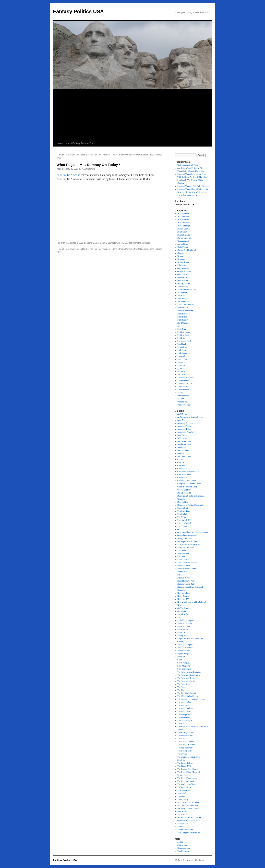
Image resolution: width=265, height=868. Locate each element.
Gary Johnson (183, 268)
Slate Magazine (184, 666)
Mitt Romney (183, 320)
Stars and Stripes (184, 669)
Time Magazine (184, 790)
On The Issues (183, 608)
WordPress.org (183, 851)
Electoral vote (183, 508)
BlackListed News (185, 444)
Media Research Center (187, 569)
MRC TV (181, 575)
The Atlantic (183, 687)
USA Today (182, 812)
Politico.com (183, 629)
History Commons (185, 538)
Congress (181, 253)
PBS (179, 617)
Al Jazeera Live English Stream (190, 417)
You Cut (181, 827)
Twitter (180, 393)
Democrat (181, 259)
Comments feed (184, 848)
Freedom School (184, 523)
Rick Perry (182, 350)
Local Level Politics (186, 305)
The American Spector (187, 681)
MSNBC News (184, 578)
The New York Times (186, 745)
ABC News (182, 414)
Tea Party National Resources (189, 672)
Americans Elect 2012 (186, 432)
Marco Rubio (183, 308)
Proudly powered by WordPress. (191, 860)
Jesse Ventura (183, 293)
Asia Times (182, 435)
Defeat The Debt (184, 493)
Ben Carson (182, 232)
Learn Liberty (183, 560)
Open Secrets (183, 611)
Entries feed (182, 845)
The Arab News (184, 684)
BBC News (182, 438)
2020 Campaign (184, 226)
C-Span (180, 459)
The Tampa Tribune (185, 763)
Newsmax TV (183, 599)
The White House (185, 384)
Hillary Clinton (184, 283)
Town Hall (182, 793)
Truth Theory (183, 799)
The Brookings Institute (187, 693)
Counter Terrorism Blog (187, 487)
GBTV (180, 529)
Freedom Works (184, 526)
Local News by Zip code (187, 563)
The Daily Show (184, 711)
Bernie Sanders (184, 235)
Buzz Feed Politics (185, 456)
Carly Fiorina (183, 247)
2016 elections (183, 220)
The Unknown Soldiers (187, 781)
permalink (146, 243)
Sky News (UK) (184, 663)
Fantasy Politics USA (78, 11)
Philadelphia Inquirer (186, 620)
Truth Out (181, 796)
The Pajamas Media (185, 748)
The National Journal (186, 742)
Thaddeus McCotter (186, 378)
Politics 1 (181, 632)
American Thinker (185, 429)
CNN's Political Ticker (187, 481)
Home (60, 143)
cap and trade (183, 244)
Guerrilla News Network (188, 535)
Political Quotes (184, 335)
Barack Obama (100, 243)
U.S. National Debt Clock (188, 805)
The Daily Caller (184, 702)
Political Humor (184, 332)
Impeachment (183, 286)
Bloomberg (182, 447)
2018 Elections (184, 223)
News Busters (183, 596)
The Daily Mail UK (185, 708)
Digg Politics (183, 502)
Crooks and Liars (184, 490)
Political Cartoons (185, 623)
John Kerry (182, 299)
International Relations (187, 290)
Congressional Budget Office (189, 484)
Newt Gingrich (184, 323)
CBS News (182, 466)
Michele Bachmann (185, 311)
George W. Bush (184, 271)
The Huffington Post (186, 733)
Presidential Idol (184, 341)
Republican (182, 347)
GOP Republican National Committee (193, 532)
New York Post (184, 593)
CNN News (182, 478)
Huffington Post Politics (187, 541)
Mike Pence (182, 317)
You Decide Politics (185, 830)
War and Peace (183, 402)
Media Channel (184, 566)
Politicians (182, 338)
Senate (180, 362)
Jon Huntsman (183, 302)
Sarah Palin (182, 359)
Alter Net (181, 420)
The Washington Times (187, 784)
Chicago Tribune (184, 469)
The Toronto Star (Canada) (188, 769)
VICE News (182, 815)
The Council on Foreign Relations (191, 699)
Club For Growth (184, 475)
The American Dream (186, 678)
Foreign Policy (183, 514)
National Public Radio (186, 584)
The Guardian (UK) (185, 720)
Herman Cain (183, 280)
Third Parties (183, 387)
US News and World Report (189, 808)
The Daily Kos (183, 705)
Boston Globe (183, 450)
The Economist (184, 717)
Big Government (184, 238)
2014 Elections (184, 217)
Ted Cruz (181, 374)
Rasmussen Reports (185, 645)
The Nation (182, 739)
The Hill (181, 724)
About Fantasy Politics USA (80, 143)
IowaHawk (182, 551)
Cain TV (181, 462)
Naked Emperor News (186, 581)
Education (182, 265)
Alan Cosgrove (88, 169)
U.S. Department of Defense (189, 802)
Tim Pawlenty (183, 390)
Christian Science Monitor (188, 472)
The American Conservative (189, 675)
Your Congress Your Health (189, 833)
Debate (180, 256)
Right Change (183, 654)
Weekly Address (184, 405)
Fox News (182, 517)
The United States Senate (188, 778)
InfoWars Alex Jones (186, 547)
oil (179, 326)
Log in (180, 842)
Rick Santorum (184, 353)
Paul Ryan (182, 329)
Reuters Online (184, 651)
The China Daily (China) (188, 696)
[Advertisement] (132, 115)
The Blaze (182, 690)
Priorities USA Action (69, 175)
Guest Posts (182, 274)
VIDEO (124, 243)
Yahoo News (183, 824)
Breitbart (181, 453)
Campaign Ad (114, 243)
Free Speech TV (184, 520)
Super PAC (182, 365)
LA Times (182, 557)
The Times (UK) (184, 766)
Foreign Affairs (184, 511)
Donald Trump (183, 262)
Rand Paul (182, 344)
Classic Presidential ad (187, 250)
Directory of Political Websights (190, 505)
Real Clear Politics (185, 648)
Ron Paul (181, 356)
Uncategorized (183, 396)
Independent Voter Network (189, 544)
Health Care (182, 277)
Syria (180, 368)
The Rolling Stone (185, 751)
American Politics (185, 426)
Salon (180, 660)
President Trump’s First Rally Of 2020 (193, 186)
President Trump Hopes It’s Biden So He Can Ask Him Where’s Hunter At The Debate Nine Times (193, 192)
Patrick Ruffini (183, 614)
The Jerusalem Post (185, 736)
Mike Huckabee (184, 314)
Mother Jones (183, 572)
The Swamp (182, 754)
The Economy (183, 381)
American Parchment (186, 423)
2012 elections (85, 243)
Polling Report (183, 635)
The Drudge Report (185, 714)
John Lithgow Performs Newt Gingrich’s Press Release (139, 155)
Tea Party (181, 371)
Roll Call (181, 657)
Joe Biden (182, 296)
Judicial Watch (183, 554)
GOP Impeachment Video (188, 165)
